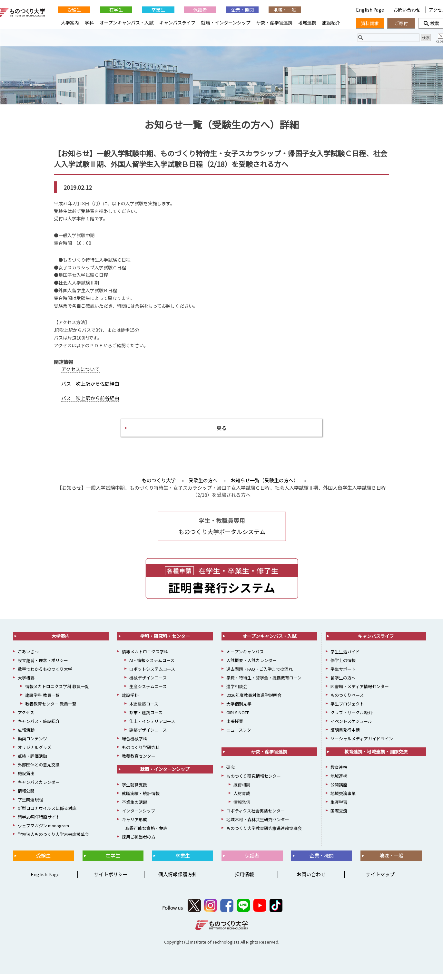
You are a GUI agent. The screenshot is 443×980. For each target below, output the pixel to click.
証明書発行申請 (345, 736)
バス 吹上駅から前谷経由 (90, 401)
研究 (231, 773)
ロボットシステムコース (152, 675)
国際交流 (339, 817)
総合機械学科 (134, 745)
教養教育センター (139, 762)
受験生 (74, 10)
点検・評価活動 (32, 762)
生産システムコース (148, 692)
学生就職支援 (134, 791)
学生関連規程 (30, 806)
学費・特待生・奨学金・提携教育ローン (264, 684)
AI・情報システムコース (152, 666)
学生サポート (343, 675)
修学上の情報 (343, 666)
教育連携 (339, 773)
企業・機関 (242, 10)
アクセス (26, 719)
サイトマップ (380, 880)
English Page (370, 10)
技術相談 (242, 791)
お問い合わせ (407, 10)
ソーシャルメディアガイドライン (362, 745)
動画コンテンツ (32, 745)
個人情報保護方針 (178, 880)
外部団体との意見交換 (39, 771)
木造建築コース (144, 710)
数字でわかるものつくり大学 (45, 675)
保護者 (200, 10)
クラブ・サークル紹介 (351, 719)
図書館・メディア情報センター (360, 692)
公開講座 (339, 791)
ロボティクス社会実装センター (256, 817)
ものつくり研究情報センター (254, 782)
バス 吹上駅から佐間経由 (90, 387)
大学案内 (70, 23)
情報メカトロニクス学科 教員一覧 (57, 692)
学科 (89, 23)
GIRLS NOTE (238, 719)
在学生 (116, 10)
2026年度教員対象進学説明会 (254, 701)
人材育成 (242, 799)
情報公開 (26, 797)
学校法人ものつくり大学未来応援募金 (53, 840)
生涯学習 (339, 808)
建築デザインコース (148, 736)
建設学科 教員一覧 (42, 701)
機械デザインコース (148, 684)
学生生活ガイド (345, 658)
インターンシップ (138, 817)
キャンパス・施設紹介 (39, 727)
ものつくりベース (347, 701)
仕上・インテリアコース (152, 727)
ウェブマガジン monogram (43, 832)
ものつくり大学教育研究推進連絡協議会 (264, 834)
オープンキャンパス (245, 658)
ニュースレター (241, 736)
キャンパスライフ (177, 23)
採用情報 (244, 880)
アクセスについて (80, 372)
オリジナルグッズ (34, 753)
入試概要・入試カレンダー (251, 666)
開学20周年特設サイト (39, 823)
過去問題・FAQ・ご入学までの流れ (260, 675)
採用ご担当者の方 (139, 843)
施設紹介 (331, 23)
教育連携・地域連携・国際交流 (376, 758)
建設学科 (130, 701)
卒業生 (158, 10)
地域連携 (307, 23)
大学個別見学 (239, 710)
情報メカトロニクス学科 (145, 658)
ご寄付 (401, 23)
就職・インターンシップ (226, 23)
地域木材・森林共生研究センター (258, 826)
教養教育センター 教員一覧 (51, 710)
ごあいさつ (28, 658)
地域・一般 (285, 10)
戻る (221, 432)
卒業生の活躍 (134, 808)
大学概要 (26, 684)
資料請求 (370, 23)
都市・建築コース (146, 719)
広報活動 (26, 736)
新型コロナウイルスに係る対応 (47, 814)
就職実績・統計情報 (141, 799)
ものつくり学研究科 (141, 753)
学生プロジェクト (347, 710)
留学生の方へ (343, 684)
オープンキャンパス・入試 (127, 23)
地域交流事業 (343, 799)
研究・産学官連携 (274, 23)
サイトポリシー (111, 880)
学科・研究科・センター (165, 642)
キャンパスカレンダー (39, 788)
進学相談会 (237, 692)
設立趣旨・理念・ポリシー (43, 666)
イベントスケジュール (351, 727)
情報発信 (242, 808)
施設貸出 (26, 779)
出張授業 (235, 727)
